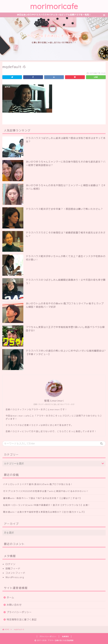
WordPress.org (15, 577)
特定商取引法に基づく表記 (22, 620)
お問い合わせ (14, 605)
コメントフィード (15, 573)
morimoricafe (54, 6)
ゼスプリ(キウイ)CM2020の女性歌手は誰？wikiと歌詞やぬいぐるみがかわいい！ (46, 491)
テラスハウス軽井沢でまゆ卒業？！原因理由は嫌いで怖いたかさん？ (64, 209)
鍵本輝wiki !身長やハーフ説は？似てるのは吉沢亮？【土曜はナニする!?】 (42, 498)
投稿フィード (13, 569)
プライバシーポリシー (19, 612)
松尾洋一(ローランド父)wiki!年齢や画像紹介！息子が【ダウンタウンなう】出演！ (47, 505)
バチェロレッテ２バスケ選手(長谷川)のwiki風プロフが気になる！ (38, 484)
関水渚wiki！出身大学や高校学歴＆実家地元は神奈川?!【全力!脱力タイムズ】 (44, 512)
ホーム (10, 597)
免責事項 (65, 636)
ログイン (10, 564)
